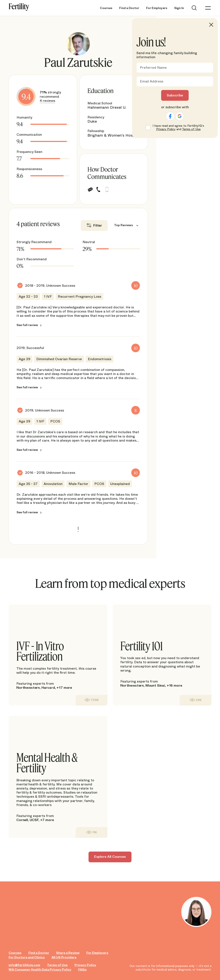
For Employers (157, 8)
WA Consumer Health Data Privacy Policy (40, 970)
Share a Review (68, 953)
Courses (106, 8)
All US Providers (64, 957)
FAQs (82, 970)
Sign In (179, 8)
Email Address (152, 82)
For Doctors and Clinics (27, 957)
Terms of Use (57, 965)
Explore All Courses (110, 857)
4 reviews (47, 101)
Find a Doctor (129, 8)
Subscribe (175, 95)
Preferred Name (153, 68)
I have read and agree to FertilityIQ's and (178, 128)
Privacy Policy (85, 965)
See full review (27, 325)
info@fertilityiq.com (24, 965)
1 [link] (78, 528)
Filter (98, 225)
